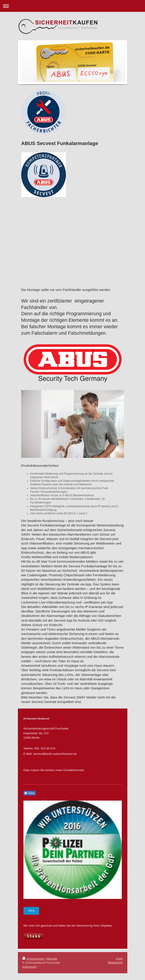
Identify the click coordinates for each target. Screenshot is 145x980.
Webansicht (115, 962)
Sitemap (52, 959)
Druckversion (34, 959)
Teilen (30, 793)
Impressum (29, 967)
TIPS (31, 911)
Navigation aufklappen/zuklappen (72, 6)
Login (119, 958)
